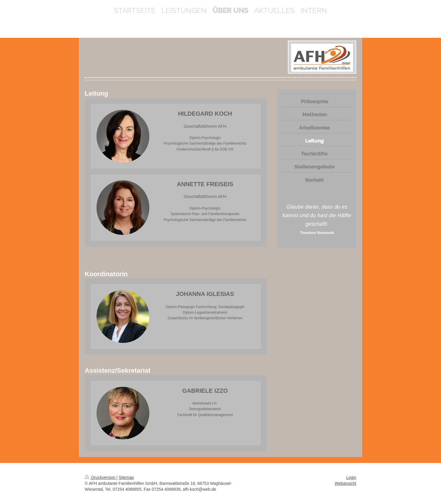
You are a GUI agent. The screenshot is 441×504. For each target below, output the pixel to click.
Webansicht (346, 483)
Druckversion (101, 477)
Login (351, 477)
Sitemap (126, 477)
